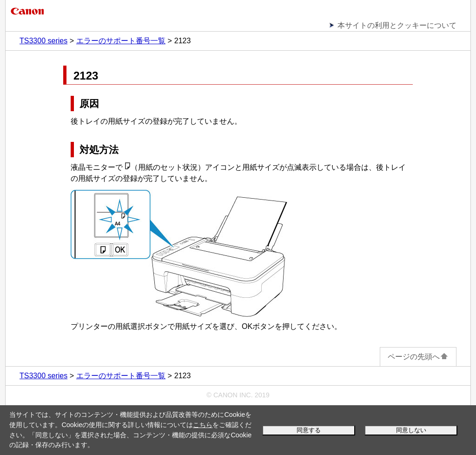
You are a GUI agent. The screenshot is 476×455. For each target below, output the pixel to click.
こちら (203, 425)
